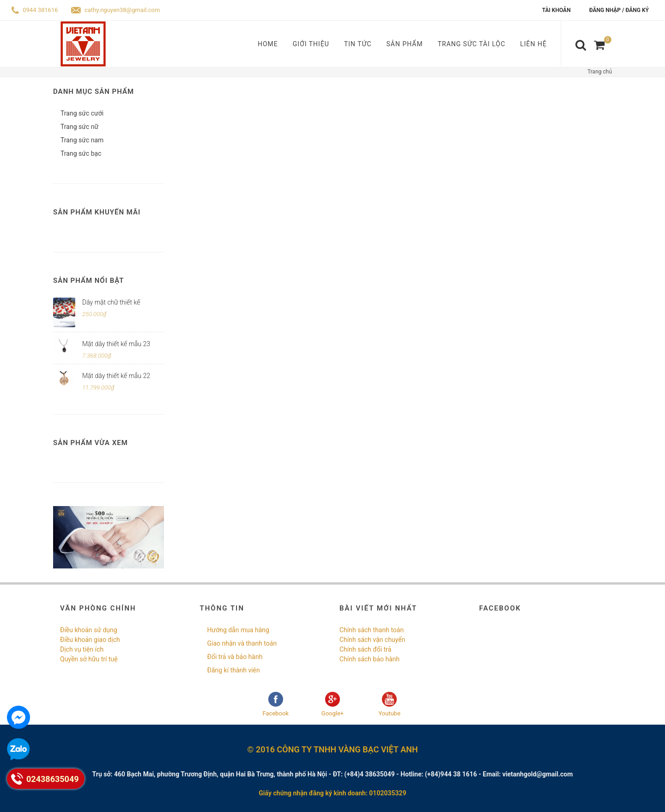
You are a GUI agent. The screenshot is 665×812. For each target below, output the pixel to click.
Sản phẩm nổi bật (89, 281)
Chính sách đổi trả (365, 649)
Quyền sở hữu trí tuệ (89, 659)
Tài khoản (556, 10)
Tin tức (358, 44)
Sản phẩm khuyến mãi (97, 212)
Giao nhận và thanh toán (242, 643)
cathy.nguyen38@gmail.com (116, 10)
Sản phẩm (405, 44)
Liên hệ (533, 44)
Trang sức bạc (81, 153)
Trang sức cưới (82, 113)
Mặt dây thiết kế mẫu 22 (116, 376)
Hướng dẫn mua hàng (238, 630)
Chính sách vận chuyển (372, 640)
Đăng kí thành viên (234, 670)
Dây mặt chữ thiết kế (111, 302)
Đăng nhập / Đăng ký (619, 10)
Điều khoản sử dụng (89, 630)
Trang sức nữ (79, 127)
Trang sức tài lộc (472, 44)
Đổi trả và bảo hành (235, 657)
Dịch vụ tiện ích (82, 649)
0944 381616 (35, 10)
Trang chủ (600, 72)
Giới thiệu (311, 44)
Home (268, 44)
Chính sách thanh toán (372, 630)
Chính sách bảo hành (369, 659)
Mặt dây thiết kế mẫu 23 (116, 344)
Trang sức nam (82, 140)
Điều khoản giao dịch (90, 640)
